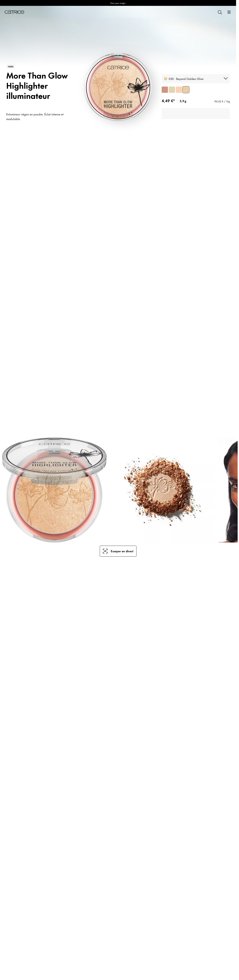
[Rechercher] (220, 12)
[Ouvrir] (229, 12)
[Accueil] (14, 12)
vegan (11, 66)
